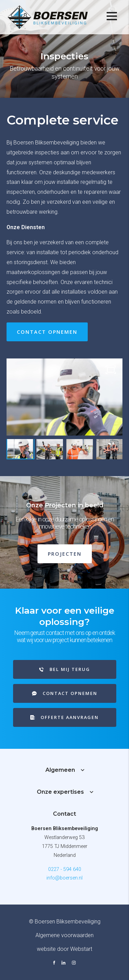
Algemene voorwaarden (64, 935)
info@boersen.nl (64, 878)
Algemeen (60, 770)
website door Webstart (64, 949)
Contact (64, 814)
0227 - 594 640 (65, 869)
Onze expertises (60, 792)
